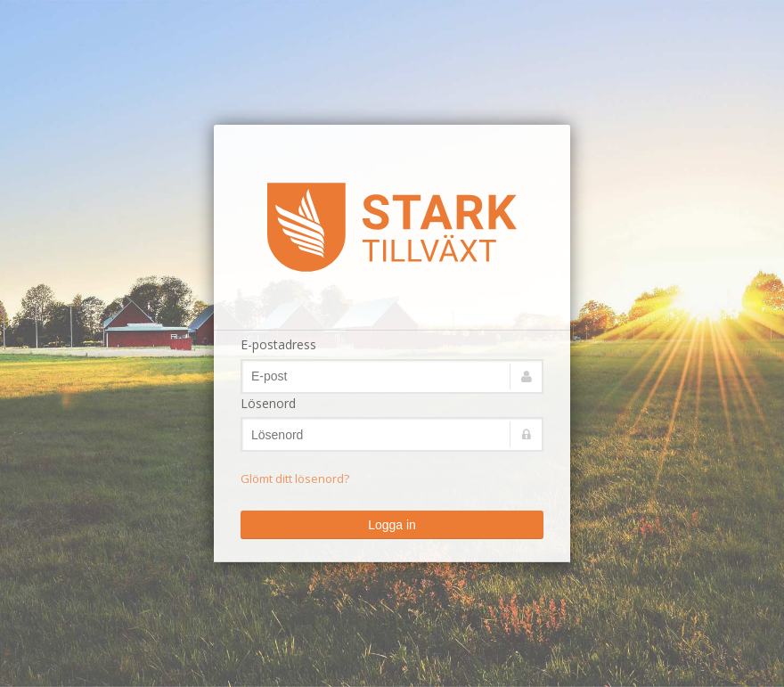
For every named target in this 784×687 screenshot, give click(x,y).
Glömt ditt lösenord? (295, 478)
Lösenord (268, 403)
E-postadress (278, 344)
